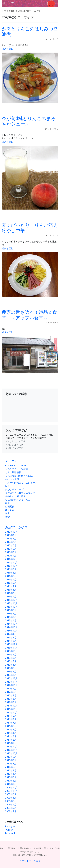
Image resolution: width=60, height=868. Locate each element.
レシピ (9, 486)
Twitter (9, 830)
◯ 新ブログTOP (14, 448)
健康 (7, 503)
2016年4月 (11, 586)
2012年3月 (11, 699)
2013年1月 (11, 675)
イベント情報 (12, 479)
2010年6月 (11, 767)
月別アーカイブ (16, 527)
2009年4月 (11, 811)
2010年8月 (11, 760)
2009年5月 (11, 808)
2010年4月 (11, 774)
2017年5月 (11, 549)
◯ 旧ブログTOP (14, 445)
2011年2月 (11, 740)
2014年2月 (11, 641)
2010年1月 (11, 784)
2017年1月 (11, 556)
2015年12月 (11, 600)
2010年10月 (11, 753)
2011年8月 (11, 719)
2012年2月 (11, 702)
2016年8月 (11, 573)
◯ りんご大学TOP (16, 441)
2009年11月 (11, 791)
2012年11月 (11, 682)
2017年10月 (11, 532)
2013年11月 (11, 648)
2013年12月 (11, 644)
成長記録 (10, 510)
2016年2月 (11, 593)
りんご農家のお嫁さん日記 (19, 476)
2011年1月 (11, 743)
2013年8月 (11, 658)
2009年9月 (11, 794)
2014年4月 (11, 634)
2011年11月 (11, 709)
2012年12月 (11, 678)
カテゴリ (11, 461)
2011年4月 (11, 733)
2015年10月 (11, 607)
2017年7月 (11, 542)
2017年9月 (11, 535)
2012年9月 (11, 689)
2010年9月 (11, 757)
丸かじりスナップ (14, 489)
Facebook (10, 833)
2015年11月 (11, 603)
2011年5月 (11, 729)
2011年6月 (11, 726)
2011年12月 (11, 706)
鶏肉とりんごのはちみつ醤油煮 (30, 31)
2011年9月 (11, 716)
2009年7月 (11, 801)
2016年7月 (11, 576)
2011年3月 (11, 736)
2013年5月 (11, 668)
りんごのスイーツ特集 (17, 469)
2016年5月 (11, 583)
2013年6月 (11, 665)
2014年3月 (11, 637)
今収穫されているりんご (18, 500)
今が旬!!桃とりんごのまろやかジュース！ (29, 121)
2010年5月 (11, 770)
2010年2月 (11, 781)
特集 (7, 513)
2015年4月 (11, 614)
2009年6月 (11, 804)
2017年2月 (11, 552)
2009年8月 (11, 798)
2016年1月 (11, 597)
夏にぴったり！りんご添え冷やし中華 (30, 228)
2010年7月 (11, 764)
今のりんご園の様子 (15, 496)
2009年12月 (11, 787)
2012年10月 (11, 685)
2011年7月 (11, 723)
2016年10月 (11, 566)
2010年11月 (11, 750)
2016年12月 (11, 559)
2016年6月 (11, 579)
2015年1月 (11, 620)
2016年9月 (11, 569)
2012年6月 (11, 692)
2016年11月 (11, 562)
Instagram (11, 826)
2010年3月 (11, 777)
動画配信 (10, 506)
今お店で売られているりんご (20, 493)
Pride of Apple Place (16, 466)
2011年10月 (11, 712)
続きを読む (7, 49)
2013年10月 (11, 651)
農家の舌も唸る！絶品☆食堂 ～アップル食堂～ (29, 315)
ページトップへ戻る (30, 861)
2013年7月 (11, 661)
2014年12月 (11, 624)
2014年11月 (11, 627)
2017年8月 (11, 539)
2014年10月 (11, 631)
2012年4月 (11, 695)
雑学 (7, 517)
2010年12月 (11, 747)
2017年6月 (11, 545)
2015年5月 (11, 610)
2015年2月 (11, 617)
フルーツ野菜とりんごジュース (21, 483)
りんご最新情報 (13, 472)
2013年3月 (11, 672)
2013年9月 (11, 654)
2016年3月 (11, 590)
